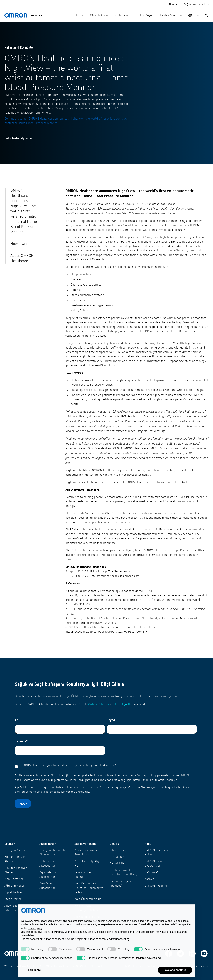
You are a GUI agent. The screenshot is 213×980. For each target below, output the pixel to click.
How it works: (22, 244)
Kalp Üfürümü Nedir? (88, 899)
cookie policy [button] (35, 936)
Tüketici (173, 4)
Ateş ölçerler (13, 899)
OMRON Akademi (156, 886)
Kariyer (149, 879)
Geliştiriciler (118, 864)
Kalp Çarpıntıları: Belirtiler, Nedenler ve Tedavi (89, 888)
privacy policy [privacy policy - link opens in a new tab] (159, 929)
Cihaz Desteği (118, 850)
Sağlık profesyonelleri (196, 4)
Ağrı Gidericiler (14, 886)
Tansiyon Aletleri (15, 850)
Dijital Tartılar (13, 893)
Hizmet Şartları (124, 704)
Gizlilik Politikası (99, 704)
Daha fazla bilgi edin (21, 138)
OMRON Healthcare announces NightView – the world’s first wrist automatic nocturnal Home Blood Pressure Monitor (24, 211)
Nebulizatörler (14, 879)
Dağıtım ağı (152, 873)
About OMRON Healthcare (22, 258)
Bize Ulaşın (117, 857)
